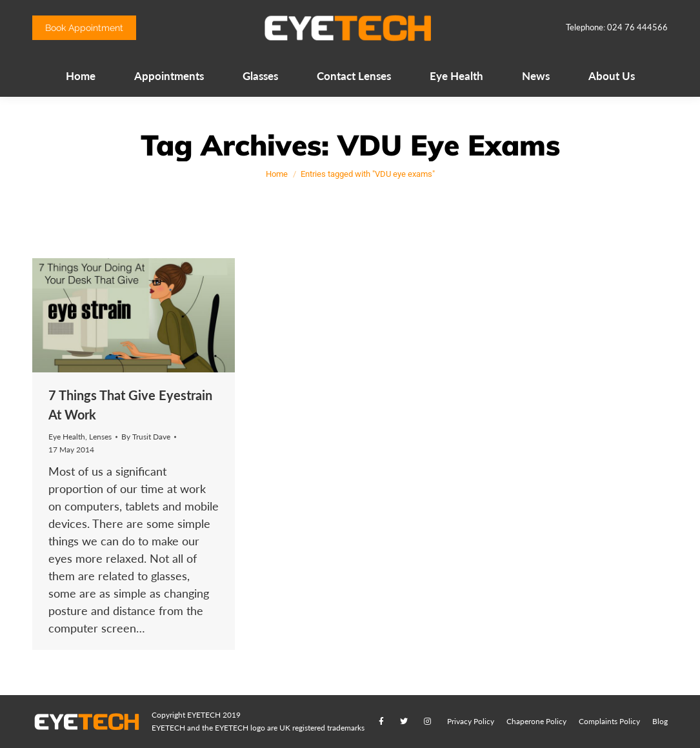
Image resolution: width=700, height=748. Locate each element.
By (146, 437)
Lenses (100, 437)
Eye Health (67, 437)
